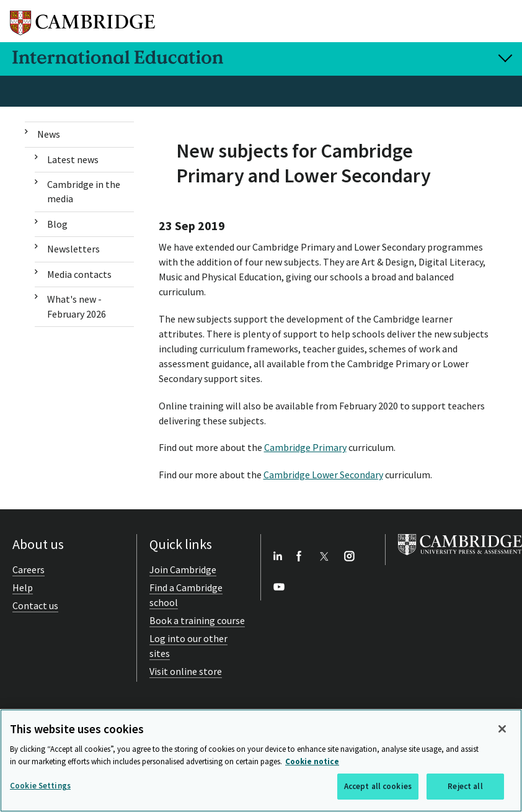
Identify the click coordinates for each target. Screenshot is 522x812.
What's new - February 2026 (77, 306)
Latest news (73, 159)
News (49, 134)
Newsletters (73, 249)
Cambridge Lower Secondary (323, 475)
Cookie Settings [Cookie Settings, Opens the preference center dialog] (40, 786)
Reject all (465, 786)
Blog (57, 224)
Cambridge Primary (305, 447)
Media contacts (79, 274)
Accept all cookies (378, 786)
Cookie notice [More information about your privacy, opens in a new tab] (312, 761)
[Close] (502, 729)
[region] (261, 761)
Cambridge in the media (84, 191)
